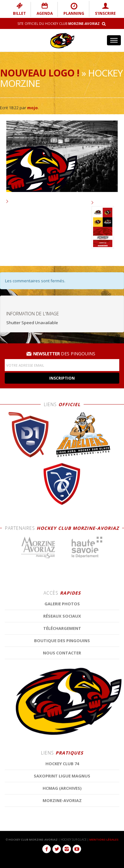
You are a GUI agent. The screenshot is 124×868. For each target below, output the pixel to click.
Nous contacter (62, 814)
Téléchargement (62, 790)
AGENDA (45, 9)
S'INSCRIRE (105, 9)
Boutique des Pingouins (62, 802)
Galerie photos (62, 765)
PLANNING (74, 9)
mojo (32, 108)
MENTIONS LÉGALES (104, 840)
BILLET (19, 9)
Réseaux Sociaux (62, 778)
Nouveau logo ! (40, 73)
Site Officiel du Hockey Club (59, 24)
